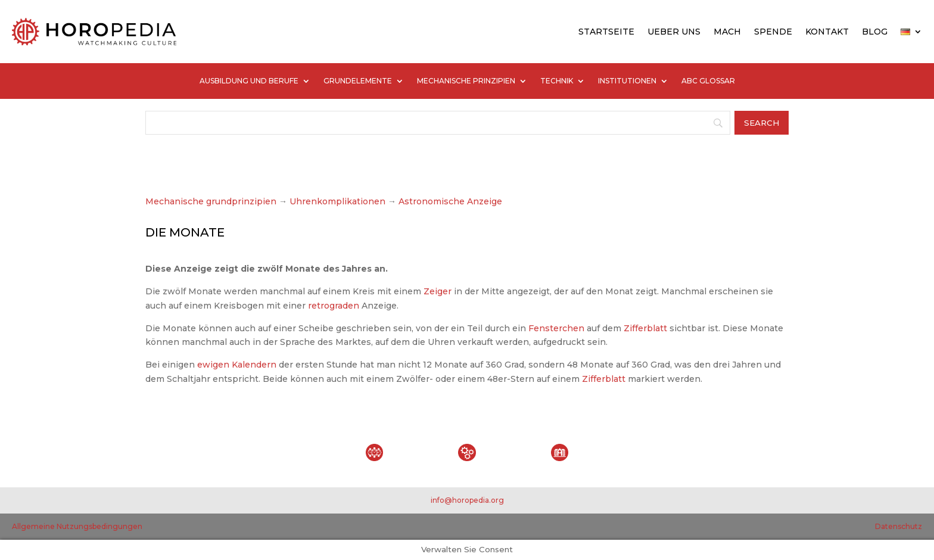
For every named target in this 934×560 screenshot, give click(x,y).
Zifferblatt (645, 328)
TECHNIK (557, 81)
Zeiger (438, 291)
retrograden (334, 306)
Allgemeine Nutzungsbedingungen (77, 526)
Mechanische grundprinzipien (211, 201)
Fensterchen (556, 328)
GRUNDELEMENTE (358, 81)
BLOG (875, 32)
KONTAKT (827, 32)
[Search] (438, 123)
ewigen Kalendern (237, 365)
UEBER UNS (674, 32)
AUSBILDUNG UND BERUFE (249, 81)
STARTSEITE (606, 32)
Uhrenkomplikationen (337, 201)
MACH (727, 32)
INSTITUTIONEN (627, 81)
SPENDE (773, 32)
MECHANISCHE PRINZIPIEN (466, 81)
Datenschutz (899, 526)
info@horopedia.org (467, 500)
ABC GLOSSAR (708, 81)
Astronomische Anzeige (449, 201)
